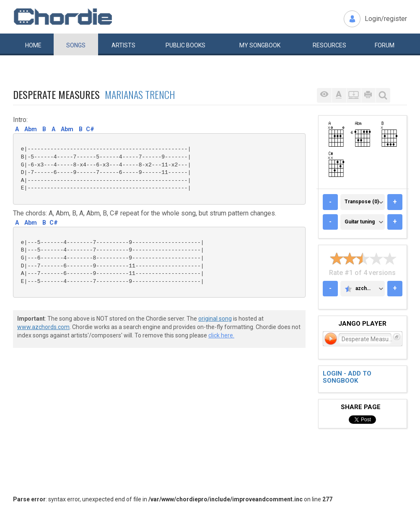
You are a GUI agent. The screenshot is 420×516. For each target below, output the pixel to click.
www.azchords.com (43, 327)
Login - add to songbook (347, 377)
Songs (76, 45)
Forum (385, 45)
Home (33, 45)
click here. (221, 335)
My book (260, 45)
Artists (123, 45)
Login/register (386, 19)
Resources (329, 45)
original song (215, 319)
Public (185, 45)
